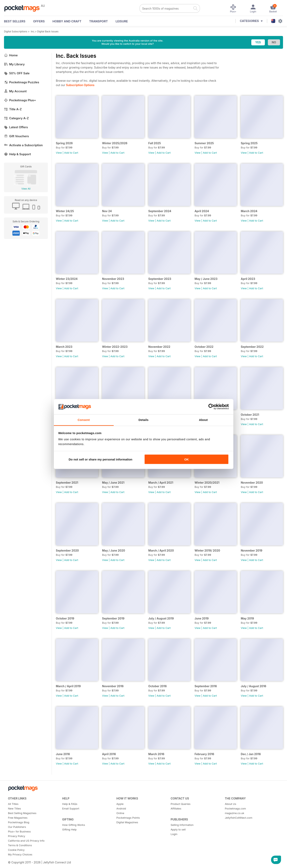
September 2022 (252, 347)
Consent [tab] (84, 420)
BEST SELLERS (15, 21)
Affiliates (176, 808)
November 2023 (113, 279)
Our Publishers (17, 827)
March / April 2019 (68, 686)
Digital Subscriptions (16, 31)
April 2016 (109, 754)
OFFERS (39, 21)
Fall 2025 (155, 143)
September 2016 (206, 686)
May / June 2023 (206, 279)
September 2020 (67, 550)
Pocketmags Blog (19, 822)
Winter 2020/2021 (207, 483)
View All (26, 189)
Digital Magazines (127, 822)
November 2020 (252, 483)
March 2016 (156, 754)
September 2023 (160, 279)
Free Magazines (18, 818)
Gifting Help (69, 829)
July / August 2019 (161, 618)
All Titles (13, 804)
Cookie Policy (16, 850)
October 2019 (65, 618)
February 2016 (204, 754)
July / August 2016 (253, 686)
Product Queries (180, 804)
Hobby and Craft (67, 21)
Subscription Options (80, 85)
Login (174, 834)
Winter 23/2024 (67, 279)
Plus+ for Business (19, 831)
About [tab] (203, 420)
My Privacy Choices (20, 854)
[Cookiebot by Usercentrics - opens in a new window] (211, 407)
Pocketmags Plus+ (20, 100)
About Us (230, 804)
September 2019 (113, 618)
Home (11, 55)
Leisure (122, 21)
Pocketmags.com (235, 808)
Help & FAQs (70, 804)
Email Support (71, 808)
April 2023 (248, 279)
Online (120, 813)
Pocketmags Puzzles (22, 82)
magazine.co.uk (234, 813)
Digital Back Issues (48, 31)
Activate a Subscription (23, 145)
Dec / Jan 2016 (251, 754)
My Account (15, 91)
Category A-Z (16, 118)
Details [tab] (144, 420)
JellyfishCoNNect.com (239, 818)
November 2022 (159, 347)
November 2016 (113, 686)
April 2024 (202, 211)
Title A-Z (13, 109)
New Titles (14, 808)
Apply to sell (178, 829)
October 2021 (250, 415)
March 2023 (64, 347)
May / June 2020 (114, 550)
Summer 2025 (204, 143)
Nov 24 (107, 211)
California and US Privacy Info (26, 841)
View (59, 153)
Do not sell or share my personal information (100, 459)
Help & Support (17, 154)
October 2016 (158, 686)
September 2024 (160, 211)
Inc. (33, 31)
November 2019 (251, 550)
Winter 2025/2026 (115, 143)
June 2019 (202, 618)
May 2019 (247, 618)
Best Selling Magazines (22, 813)
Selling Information (182, 825)
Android (121, 808)
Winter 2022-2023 (115, 347)
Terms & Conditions (20, 845)
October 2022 (204, 347)
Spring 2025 (249, 143)
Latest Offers (16, 127)
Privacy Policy (17, 836)
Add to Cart (71, 153)
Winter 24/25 (65, 211)
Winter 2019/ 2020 (207, 550)
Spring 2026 (64, 143)
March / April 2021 (161, 483)
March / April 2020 (161, 550)
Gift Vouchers (16, 136)
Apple (120, 804)
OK (187, 459)
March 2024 (249, 211)
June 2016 (63, 754)
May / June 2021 (113, 483)
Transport (98, 21)
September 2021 (67, 483)
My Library (14, 64)
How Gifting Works (74, 825)
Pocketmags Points (128, 818)
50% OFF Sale (17, 73)
